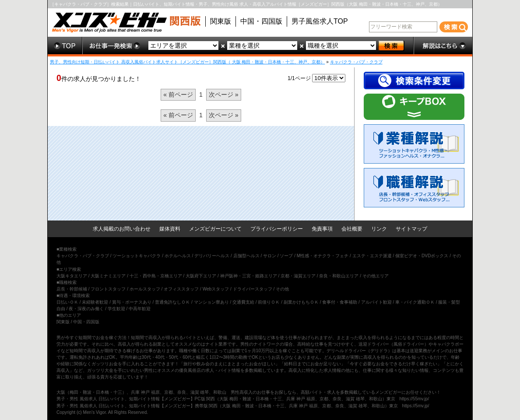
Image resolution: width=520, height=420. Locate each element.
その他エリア (376, 276)
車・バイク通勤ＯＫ (415, 302)
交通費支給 (243, 302)
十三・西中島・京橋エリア (156, 276)
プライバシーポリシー (277, 229)
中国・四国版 (261, 21)
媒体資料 (170, 229)
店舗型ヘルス (246, 256)
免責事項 (322, 229)
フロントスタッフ (108, 289)
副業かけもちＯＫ (301, 302)
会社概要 (352, 229)
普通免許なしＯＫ (172, 302)
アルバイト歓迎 (376, 302)
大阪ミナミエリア (108, 276)
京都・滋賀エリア (298, 276)
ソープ (286, 256)
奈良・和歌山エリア (339, 276)
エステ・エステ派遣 (372, 256)
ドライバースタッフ (253, 289)
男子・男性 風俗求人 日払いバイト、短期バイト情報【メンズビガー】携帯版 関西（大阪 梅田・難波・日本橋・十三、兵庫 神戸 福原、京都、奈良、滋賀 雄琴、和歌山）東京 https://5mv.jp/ (243, 406)
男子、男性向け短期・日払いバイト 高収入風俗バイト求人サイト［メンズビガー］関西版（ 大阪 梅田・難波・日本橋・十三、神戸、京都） (187, 62)
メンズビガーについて (215, 229)
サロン (270, 256)
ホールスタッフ (145, 289)
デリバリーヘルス (212, 256)
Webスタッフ (216, 289)
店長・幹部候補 (72, 289)
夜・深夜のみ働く (86, 309)
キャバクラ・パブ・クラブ (356, 62)
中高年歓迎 (140, 309)
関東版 (221, 21)
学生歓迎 (116, 309)
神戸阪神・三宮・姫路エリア (249, 276)
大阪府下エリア (201, 276)
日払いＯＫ (67, 302)
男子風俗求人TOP (320, 21)
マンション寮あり (211, 302)
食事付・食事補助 (340, 302)
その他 (282, 289)
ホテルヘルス (178, 256)
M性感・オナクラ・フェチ (323, 256)
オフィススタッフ (181, 289)
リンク (379, 229)
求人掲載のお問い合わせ (122, 229)
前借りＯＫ (269, 302)
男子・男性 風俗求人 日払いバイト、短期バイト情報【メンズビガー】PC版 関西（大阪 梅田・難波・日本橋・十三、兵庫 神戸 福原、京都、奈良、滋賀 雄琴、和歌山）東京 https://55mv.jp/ (243, 399)
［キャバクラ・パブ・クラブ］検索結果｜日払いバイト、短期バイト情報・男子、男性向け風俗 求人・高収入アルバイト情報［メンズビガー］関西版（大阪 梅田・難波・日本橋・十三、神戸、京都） (246, 4)
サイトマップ (411, 229)
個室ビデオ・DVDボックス (422, 256)
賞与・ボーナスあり (132, 302)
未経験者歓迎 (95, 302)
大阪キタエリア (72, 276)
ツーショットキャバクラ (137, 256)
